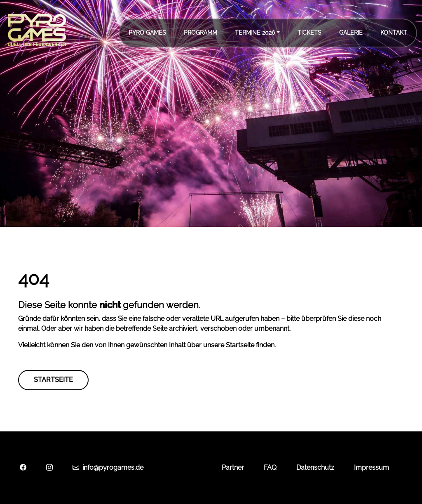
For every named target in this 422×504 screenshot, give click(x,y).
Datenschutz (315, 467)
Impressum (372, 467)
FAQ (270, 467)
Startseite (53, 380)
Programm (200, 33)
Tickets (309, 33)
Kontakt (394, 33)
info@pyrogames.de (108, 467)
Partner (233, 467)
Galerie (351, 33)
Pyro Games (147, 33)
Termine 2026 (255, 33)
